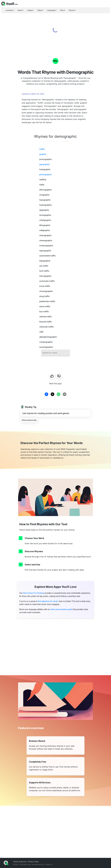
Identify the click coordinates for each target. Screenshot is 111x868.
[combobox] (55, 353)
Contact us (49, 864)
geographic (45, 164)
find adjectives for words (48, 601)
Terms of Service (20, 862)
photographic (46, 174)
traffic (42, 149)
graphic (43, 154)
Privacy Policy (33, 862)
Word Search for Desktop (33, 593)
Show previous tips (29, 420)
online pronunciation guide (61, 609)
